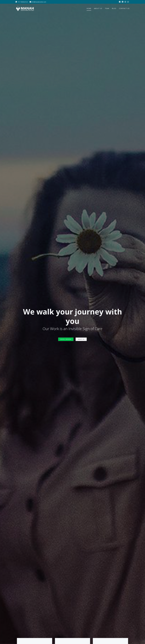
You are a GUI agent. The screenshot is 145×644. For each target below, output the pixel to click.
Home (89, 9)
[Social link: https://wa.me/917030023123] (128, 2)
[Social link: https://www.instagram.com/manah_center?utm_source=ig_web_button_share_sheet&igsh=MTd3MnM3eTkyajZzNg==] (125, 2)
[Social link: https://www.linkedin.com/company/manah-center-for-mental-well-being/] (123, 2)
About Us (98, 9)
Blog (114, 9)
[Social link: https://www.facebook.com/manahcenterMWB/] (120, 2)
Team (107, 9)
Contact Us (124, 9)
